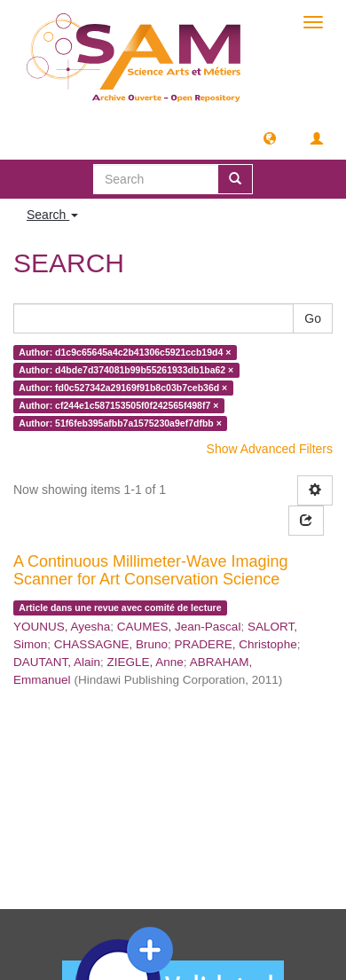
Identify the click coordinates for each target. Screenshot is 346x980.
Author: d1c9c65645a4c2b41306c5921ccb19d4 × (125, 352)
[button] (270, 137)
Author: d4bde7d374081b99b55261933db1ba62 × (126, 370)
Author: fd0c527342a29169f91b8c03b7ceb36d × (123, 388)
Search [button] (52, 215)
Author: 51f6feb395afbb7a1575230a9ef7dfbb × (120, 423)
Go (313, 318)
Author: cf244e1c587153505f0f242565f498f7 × (118, 405)
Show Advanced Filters (270, 449)
